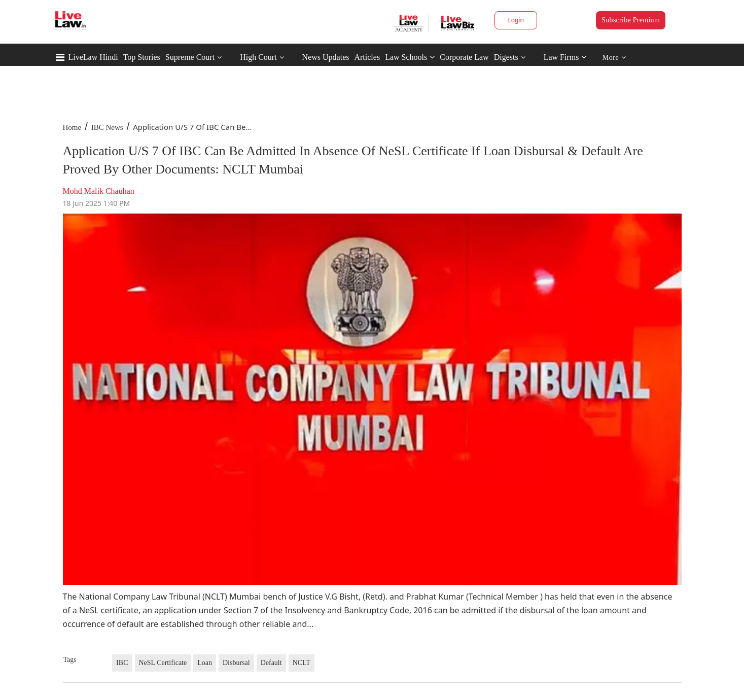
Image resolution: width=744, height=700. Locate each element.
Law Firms (565, 57)
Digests (506, 57)
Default (271, 663)
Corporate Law (464, 57)
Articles (367, 57)
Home (72, 127)
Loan (205, 663)
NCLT (302, 663)
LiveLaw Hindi (93, 57)
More (614, 58)
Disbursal (236, 663)
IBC (122, 663)
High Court (258, 57)
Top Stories (142, 57)
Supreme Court (190, 57)
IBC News (107, 127)
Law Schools (410, 57)
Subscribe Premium (631, 20)
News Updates (326, 57)
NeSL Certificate (163, 663)
